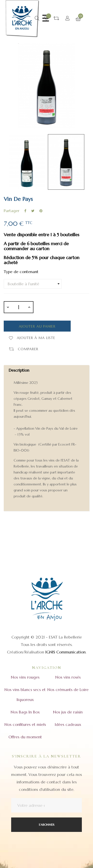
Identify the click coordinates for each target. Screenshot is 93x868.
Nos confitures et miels (25, 724)
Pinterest (41, 211)
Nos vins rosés (68, 677)
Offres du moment (25, 737)
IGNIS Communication (65, 652)
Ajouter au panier (37, 326)
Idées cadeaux (68, 724)
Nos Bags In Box (25, 712)
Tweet (33, 211)
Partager (25, 211)
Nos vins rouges (25, 677)
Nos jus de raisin (68, 712)
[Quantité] (19, 307)
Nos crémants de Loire (68, 690)
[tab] (46, 438)
